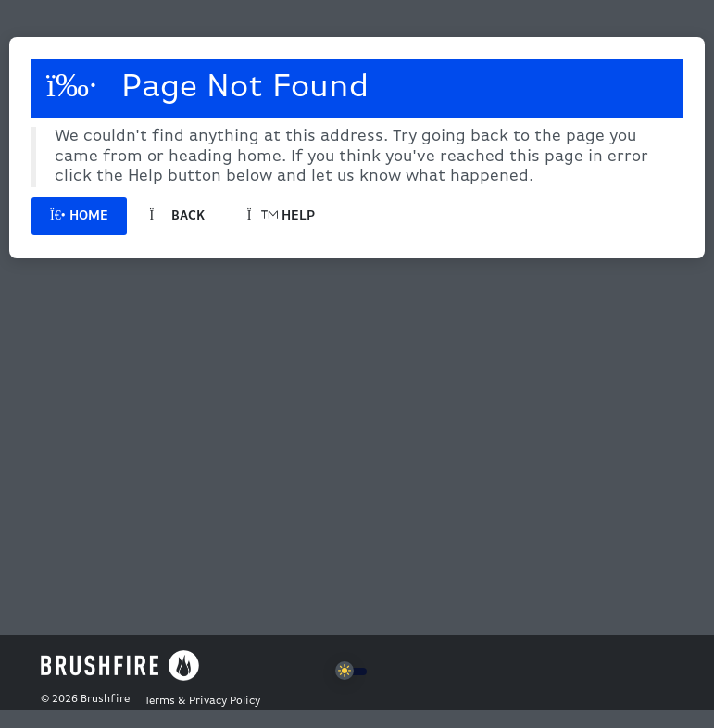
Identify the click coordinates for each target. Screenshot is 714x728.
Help (282, 216)
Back (177, 216)
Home (79, 216)
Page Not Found (207, 87)
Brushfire (105, 699)
